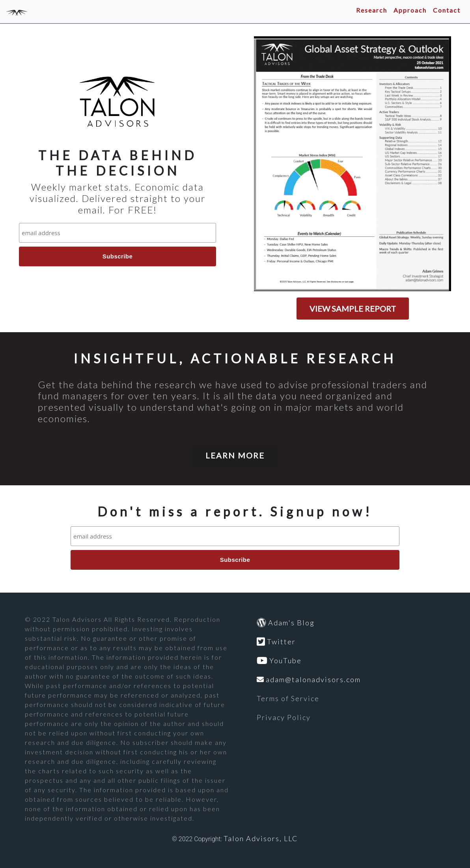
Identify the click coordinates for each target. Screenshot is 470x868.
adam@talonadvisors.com (309, 679)
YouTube (279, 660)
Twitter (276, 642)
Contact (447, 10)
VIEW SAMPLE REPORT (353, 309)
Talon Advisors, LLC (261, 838)
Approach (410, 10)
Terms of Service (288, 698)
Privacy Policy (284, 717)
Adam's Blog (286, 623)
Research (372, 10)
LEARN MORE (235, 455)
